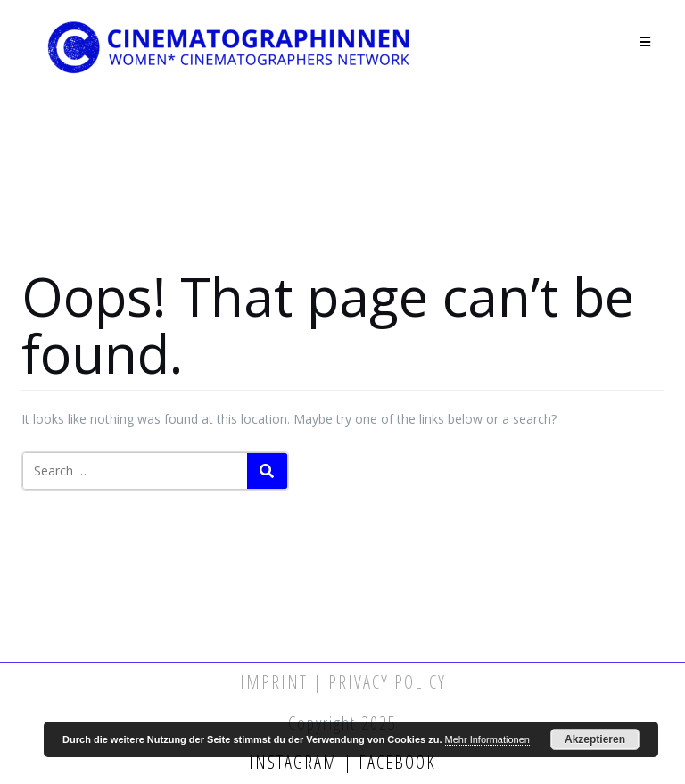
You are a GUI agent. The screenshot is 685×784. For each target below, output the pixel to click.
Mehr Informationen (487, 739)
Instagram (296, 762)
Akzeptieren (595, 739)
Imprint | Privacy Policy (343, 682)
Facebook (395, 762)
